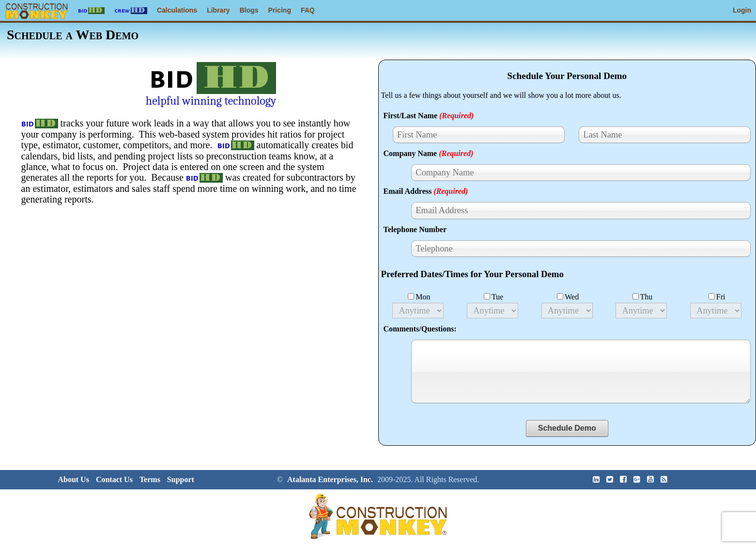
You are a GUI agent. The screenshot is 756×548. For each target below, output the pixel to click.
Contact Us (114, 479)
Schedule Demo (567, 428)
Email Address (426, 191)
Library (218, 10)
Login (742, 10)
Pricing (280, 10)
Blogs (249, 10)
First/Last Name (429, 116)
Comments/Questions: (420, 329)
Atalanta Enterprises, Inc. (330, 479)
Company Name (429, 153)
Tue (494, 297)
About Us (73, 479)
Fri (717, 297)
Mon (419, 297)
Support (181, 479)
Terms (150, 479)
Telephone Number (415, 229)
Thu (643, 297)
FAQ (308, 10)
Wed (568, 297)
